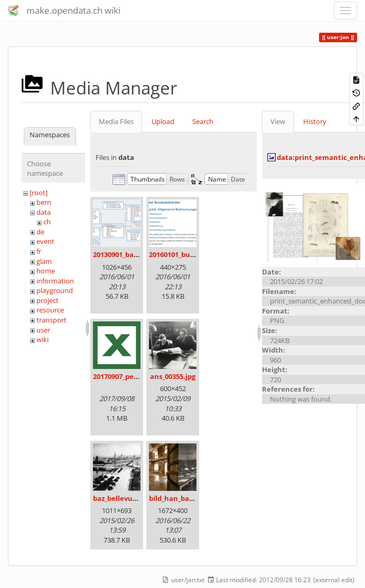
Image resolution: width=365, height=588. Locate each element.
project (48, 300)
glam (44, 261)
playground (55, 290)
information (55, 281)
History (315, 121)
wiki (43, 339)
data (44, 212)
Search (203, 121)
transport (52, 320)
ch (47, 222)
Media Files (116, 121)
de (40, 232)
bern (44, 202)
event (45, 241)
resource (50, 310)
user (43, 330)
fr (39, 251)
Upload (163, 121)
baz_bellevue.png (122, 498)
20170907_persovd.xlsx (130, 376)
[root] (39, 193)
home (46, 271)
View (278, 121)
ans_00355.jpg (173, 376)
